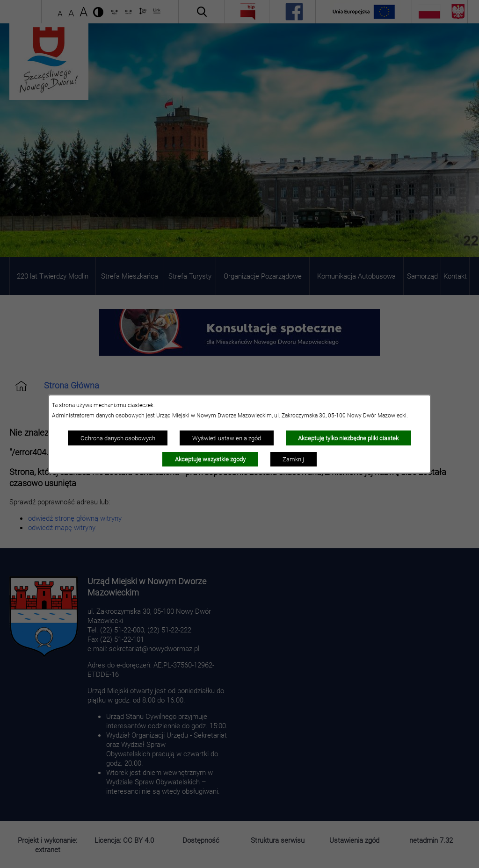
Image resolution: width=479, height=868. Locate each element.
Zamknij (293, 459)
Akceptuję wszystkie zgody (210, 459)
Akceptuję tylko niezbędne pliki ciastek (348, 438)
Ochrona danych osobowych (118, 438)
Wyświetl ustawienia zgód (227, 438)
